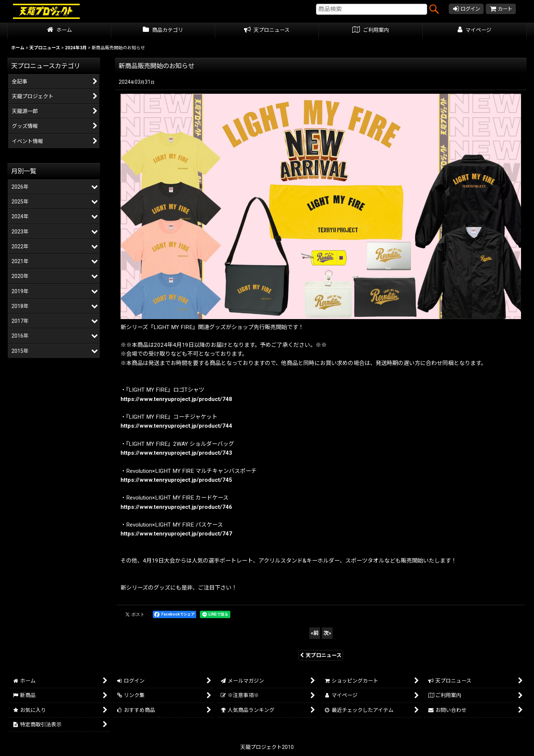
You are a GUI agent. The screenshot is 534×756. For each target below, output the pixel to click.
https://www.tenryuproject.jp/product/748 (176, 399)
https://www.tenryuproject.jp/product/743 (176, 453)
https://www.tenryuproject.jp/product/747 (176, 534)
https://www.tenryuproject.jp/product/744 (176, 426)
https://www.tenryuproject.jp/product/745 (176, 480)
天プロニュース (321, 655)
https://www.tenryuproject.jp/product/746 (176, 507)
